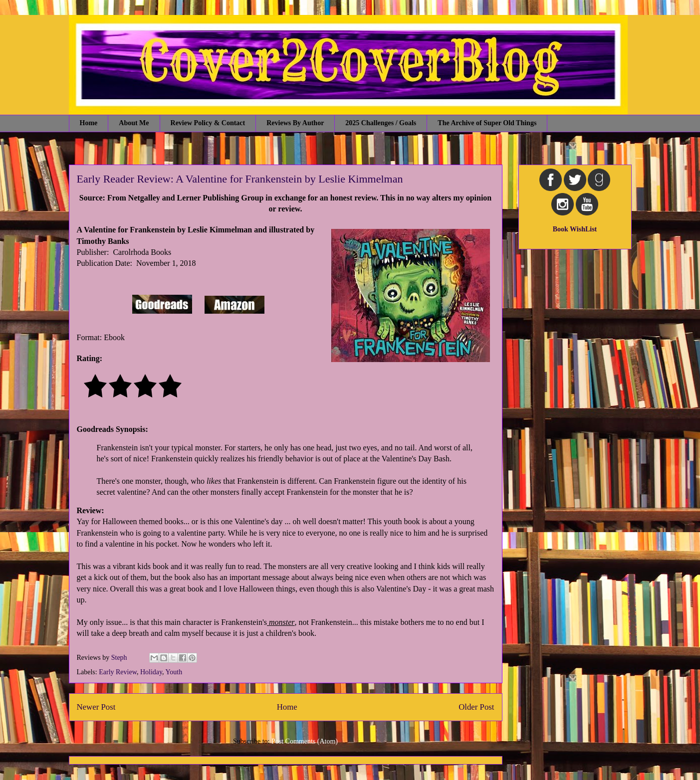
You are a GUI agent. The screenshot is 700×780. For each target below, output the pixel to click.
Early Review (118, 672)
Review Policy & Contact (208, 123)
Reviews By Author (295, 123)
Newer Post (96, 707)
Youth (174, 672)
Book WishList (575, 229)
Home (89, 123)
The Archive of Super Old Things (487, 123)
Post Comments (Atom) (305, 741)
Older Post (476, 707)
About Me (134, 123)
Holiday (151, 672)
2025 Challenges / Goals (381, 123)
